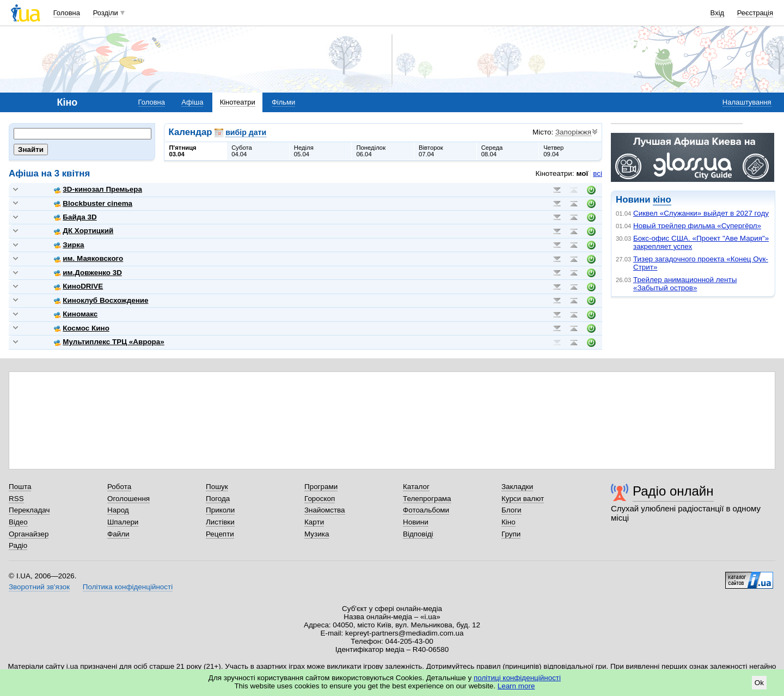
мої (583, 173)
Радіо (18, 545)
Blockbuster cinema (93, 203)
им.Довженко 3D (88, 273)
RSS (16, 499)
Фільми (283, 102)
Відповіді (418, 534)
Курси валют (523, 499)
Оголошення (128, 499)
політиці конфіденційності (517, 678)
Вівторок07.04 (431, 151)
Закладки (517, 487)
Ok (759, 683)
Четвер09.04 (553, 151)
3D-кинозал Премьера (98, 189)
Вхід (718, 13)
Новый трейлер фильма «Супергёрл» (697, 226)
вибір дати (246, 132)
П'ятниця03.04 (183, 151)
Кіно (509, 522)
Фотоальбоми (426, 510)
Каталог (416, 487)
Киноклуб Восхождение (101, 300)
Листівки (220, 522)
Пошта (20, 487)
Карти (314, 522)
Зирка (69, 245)
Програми (321, 487)
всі (598, 173)
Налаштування (747, 102)
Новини (416, 522)
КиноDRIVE (78, 286)
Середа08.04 (492, 151)
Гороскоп (320, 499)
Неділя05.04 (304, 151)
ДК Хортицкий (84, 231)
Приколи (220, 510)
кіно (662, 200)
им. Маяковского (88, 258)
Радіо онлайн (673, 491)
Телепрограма (427, 499)
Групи (511, 534)
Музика (317, 534)
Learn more (516, 686)
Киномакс (76, 314)
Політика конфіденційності (128, 587)
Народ (118, 510)
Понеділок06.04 (371, 151)
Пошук (217, 487)
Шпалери (123, 522)
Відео (18, 522)
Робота (119, 487)
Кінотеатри (238, 102)
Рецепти (220, 534)
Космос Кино (82, 328)
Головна (67, 13)
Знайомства (325, 510)
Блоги (512, 510)
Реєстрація (755, 13)
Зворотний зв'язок (39, 587)
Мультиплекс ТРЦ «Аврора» (109, 342)
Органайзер (29, 534)
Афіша (192, 102)
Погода (218, 499)
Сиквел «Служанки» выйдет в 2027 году (701, 213)
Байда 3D (75, 217)
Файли (118, 534)
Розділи (106, 13)
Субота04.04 (242, 151)
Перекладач (29, 510)
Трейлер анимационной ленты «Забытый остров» (685, 284)
